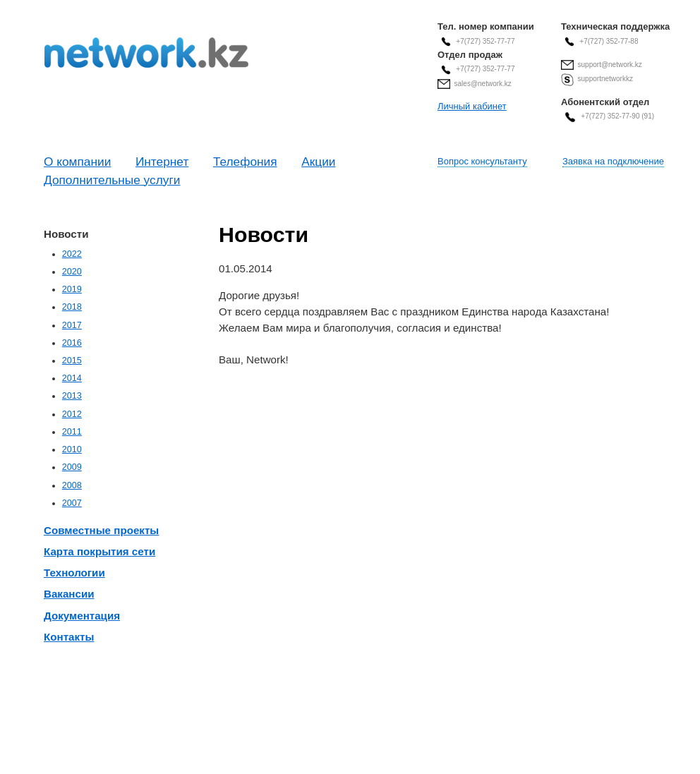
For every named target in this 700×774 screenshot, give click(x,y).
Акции (318, 162)
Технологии (74, 573)
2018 (72, 307)
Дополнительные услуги (112, 180)
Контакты (69, 637)
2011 (72, 432)
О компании (77, 162)
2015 (72, 361)
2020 (72, 272)
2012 (72, 414)
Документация (82, 616)
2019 (72, 289)
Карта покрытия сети (99, 551)
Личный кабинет (472, 106)
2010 (72, 449)
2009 (72, 467)
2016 (72, 343)
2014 (72, 378)
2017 (72, 325)
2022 (72, 254)
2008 (72, 485)
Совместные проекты (101, 530)
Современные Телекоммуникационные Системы (146, 53)
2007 (72, 503)
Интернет (162, 162)
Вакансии (69, 594)
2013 (72, 396)
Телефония (245, 162)
